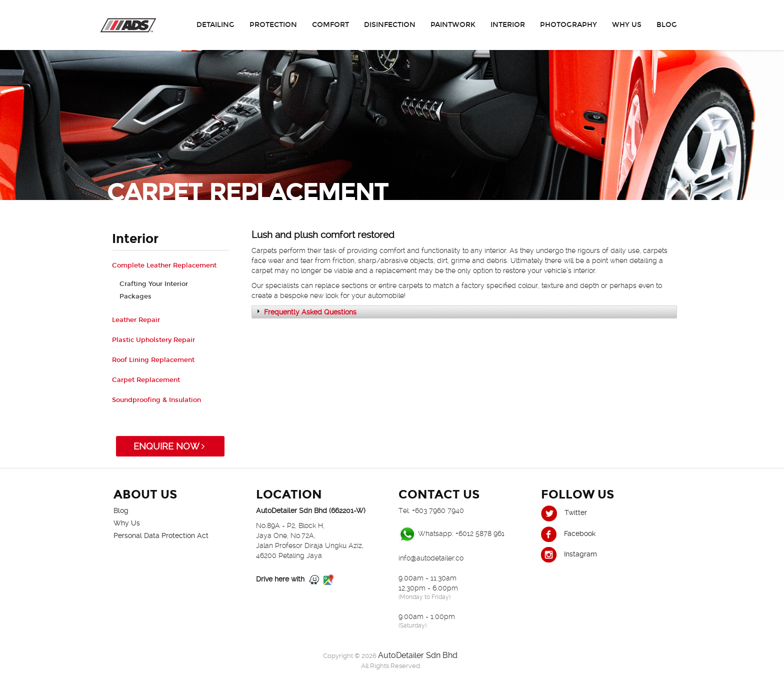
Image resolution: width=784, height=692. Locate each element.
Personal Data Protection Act (161, 535)
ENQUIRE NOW (170, 446)
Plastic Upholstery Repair (153, 340)
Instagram (569, 554)
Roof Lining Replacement (153, 360)
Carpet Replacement (146, 380)
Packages (135, 296)
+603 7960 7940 (438, 510)
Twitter (564, 512)
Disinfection (390, 25)
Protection (273, 25)
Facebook (568, 533)
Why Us (627, 25)
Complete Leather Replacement (164, 265)
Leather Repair (136, 320)
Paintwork (453, 25)
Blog (667, 25)
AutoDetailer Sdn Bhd (418, 655)
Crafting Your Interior (154, 284)
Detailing (215, 25)
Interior (508, 25)
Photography (568, 25)
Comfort (330, 25)
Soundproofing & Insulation (156, 400)
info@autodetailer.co (431, 558)
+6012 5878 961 (480, 533)
